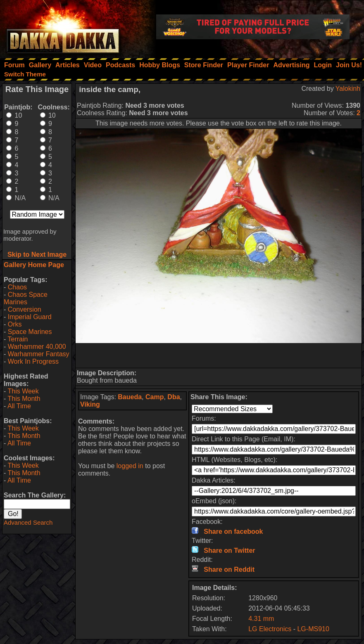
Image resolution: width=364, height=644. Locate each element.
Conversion (25, 309)
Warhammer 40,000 (37, 347)
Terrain (18, 339)
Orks (15, 324)
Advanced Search (28, 522)
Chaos (17, 287)
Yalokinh (348, 89)
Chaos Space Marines (26, 298)
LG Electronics (270, 629)
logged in (130, 466)
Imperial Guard (30, 317)
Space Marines (30, 332)
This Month (24, 399)
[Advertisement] (219, 355)
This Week (23, 391)
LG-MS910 (313, 629)
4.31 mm (261, 619)
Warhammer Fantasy (39, 354)
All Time (19, 406)
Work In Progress (33, 361)
